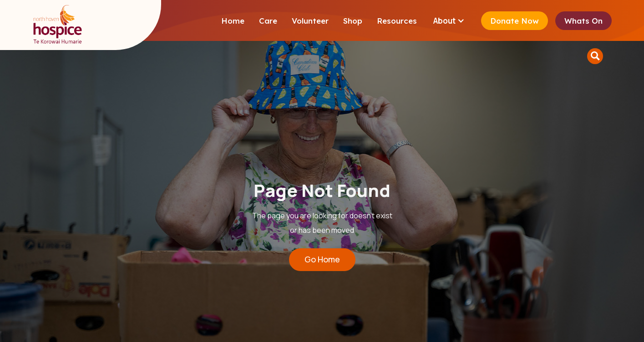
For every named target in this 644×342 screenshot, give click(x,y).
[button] (449, 21)
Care (268, 21)
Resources (397, 21)
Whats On (583, 21)
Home (233, 21)
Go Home (322, 259)
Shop (353, 21)
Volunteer (310, 21)
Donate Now (515, 21)
